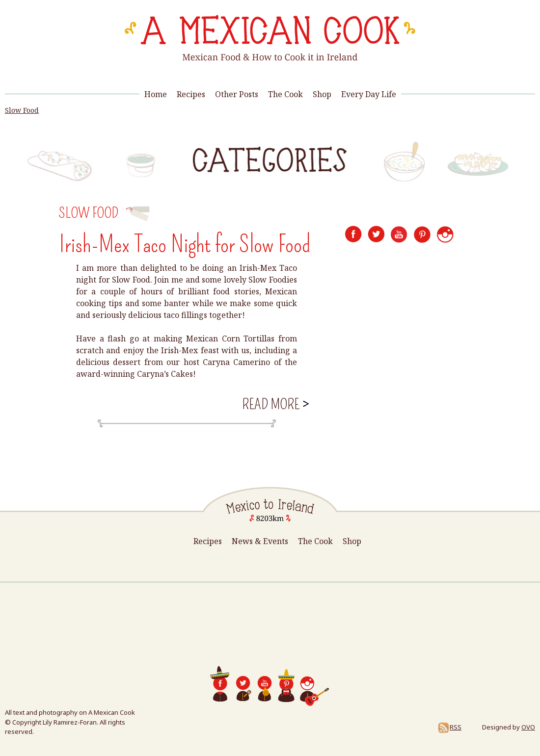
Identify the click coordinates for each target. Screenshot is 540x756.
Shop (322, 94)
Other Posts (237, 94)
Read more (276, 404)
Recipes (191, 94)
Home (156, 94)
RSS (449, 727)
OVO (528, 727)
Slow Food (22, 110)
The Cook (285, 94)
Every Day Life (369, 94)
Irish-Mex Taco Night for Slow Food (185, 244)
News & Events (260, 541)
